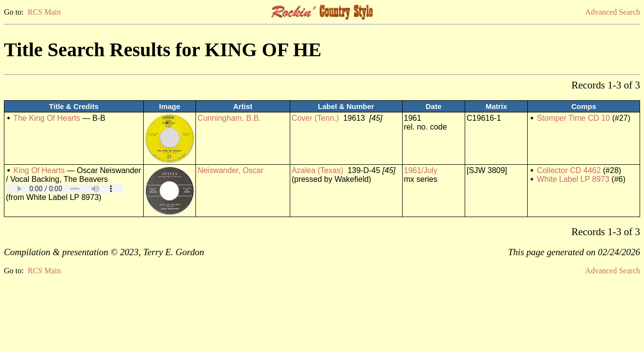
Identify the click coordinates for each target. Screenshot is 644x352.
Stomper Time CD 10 (573, 118)
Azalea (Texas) (318, 170)
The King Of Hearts (47, 118)
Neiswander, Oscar (230, 170)
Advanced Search (613, 12)
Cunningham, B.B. (229, 118)
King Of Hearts (39, 170)
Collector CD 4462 (569, 170)
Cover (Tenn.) (315, 118)
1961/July (421, 170)
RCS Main (44, 12)
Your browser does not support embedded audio (65, 188)
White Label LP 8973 (573, 179)
